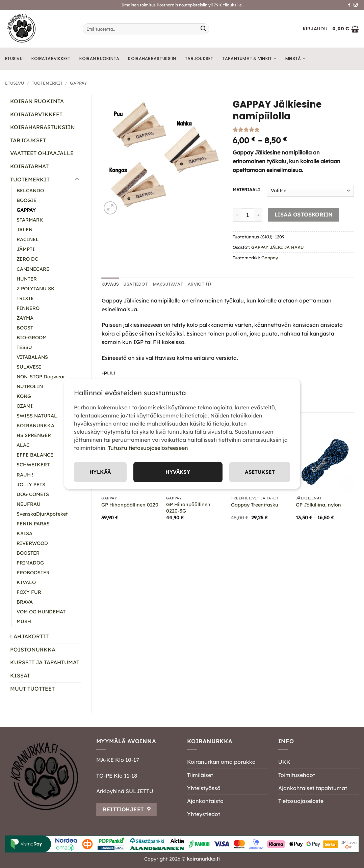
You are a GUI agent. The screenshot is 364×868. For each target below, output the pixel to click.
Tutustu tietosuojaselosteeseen (148, 447)
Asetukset (199, 472)
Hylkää (263, 472)
